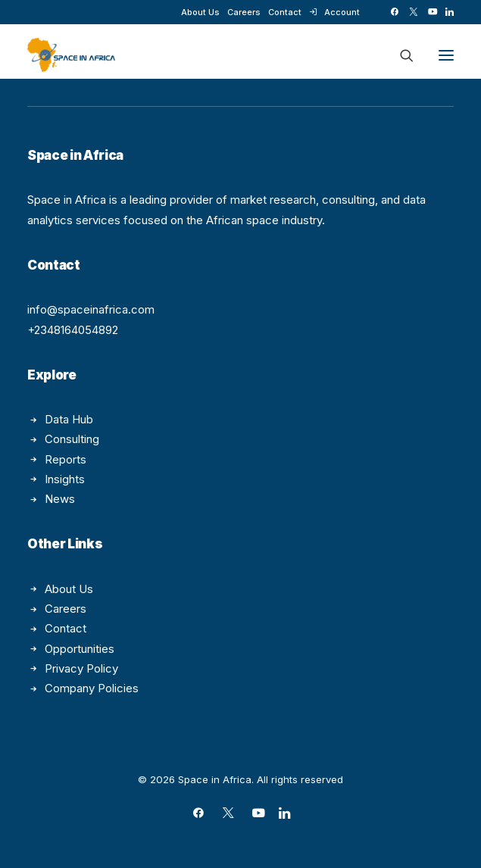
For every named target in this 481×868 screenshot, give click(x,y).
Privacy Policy (81, 668)
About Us (200, 12)
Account (342, 12)
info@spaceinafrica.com (91, 309)
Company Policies (92, 688)
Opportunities (80, 649)
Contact (285, 12)
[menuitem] (200, 12)
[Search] (400, 55)
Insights (65, 479)
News (60, 499)
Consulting (72, 439)
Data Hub (69, 419)
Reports (66, 459)
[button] (394, 12)
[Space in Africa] (71, 55)
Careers (244, 12)
